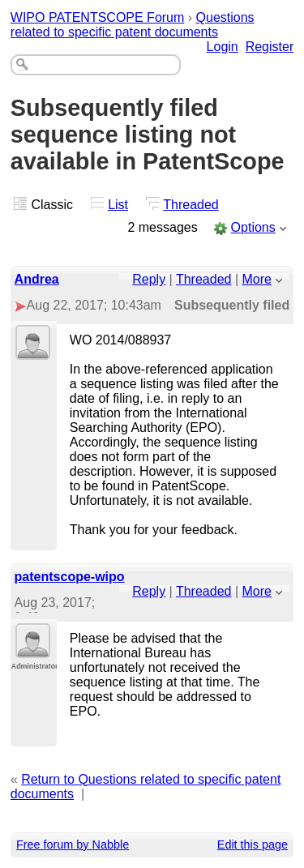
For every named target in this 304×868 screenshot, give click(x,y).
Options (253, 227)
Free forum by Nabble (73, 844)
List (118, 205)
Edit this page (253, 844)
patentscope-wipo (70, 577)
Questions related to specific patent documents (133, 25)
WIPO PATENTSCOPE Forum (98, 17)
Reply (149, 279)
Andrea (37, 279)
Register (270, 47)
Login (223, 47)
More (257, 279)
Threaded (191, 205)
